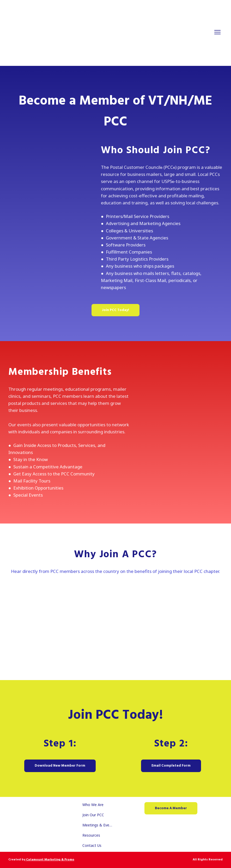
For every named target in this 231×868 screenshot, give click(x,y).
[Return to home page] (110, 32)
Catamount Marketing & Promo (50, 860)
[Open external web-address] (115, 621)
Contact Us (92, 845)
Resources (91, 835)
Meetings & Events (98, 825)
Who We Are (93, 805)
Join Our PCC (93, 815)
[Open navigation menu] (217, 32)
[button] (115, 310)
